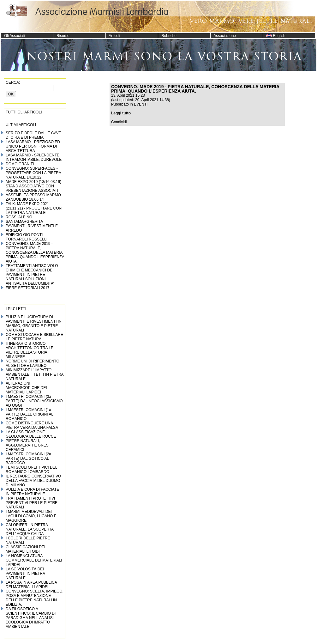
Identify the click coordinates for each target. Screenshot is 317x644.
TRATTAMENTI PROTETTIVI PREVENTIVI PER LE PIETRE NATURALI (32, 503)
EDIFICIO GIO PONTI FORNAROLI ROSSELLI (27, 237)
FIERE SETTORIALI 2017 (28, 288)
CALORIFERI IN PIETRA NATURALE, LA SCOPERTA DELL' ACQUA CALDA (30, 529)
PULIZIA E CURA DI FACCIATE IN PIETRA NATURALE (32, 492)
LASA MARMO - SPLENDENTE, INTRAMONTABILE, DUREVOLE (34, 157)
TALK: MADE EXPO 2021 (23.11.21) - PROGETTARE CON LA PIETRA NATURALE (34, 208)
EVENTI (141, 104)
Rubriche (167, 36)
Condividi (119, 122)
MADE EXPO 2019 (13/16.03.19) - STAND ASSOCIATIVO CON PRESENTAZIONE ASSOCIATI (35, 186)
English (274, 36)
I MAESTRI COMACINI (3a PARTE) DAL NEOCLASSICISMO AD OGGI (34, 401)
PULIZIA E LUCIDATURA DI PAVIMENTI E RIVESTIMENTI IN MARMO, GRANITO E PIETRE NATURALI (34, 324)
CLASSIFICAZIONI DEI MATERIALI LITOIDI (25, 549)
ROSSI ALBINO (19, 217)
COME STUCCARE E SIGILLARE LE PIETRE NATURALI (34, 337)
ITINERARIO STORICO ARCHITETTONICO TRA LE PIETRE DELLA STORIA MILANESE (30, 350)
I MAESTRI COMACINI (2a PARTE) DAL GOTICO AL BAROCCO (28, 459)
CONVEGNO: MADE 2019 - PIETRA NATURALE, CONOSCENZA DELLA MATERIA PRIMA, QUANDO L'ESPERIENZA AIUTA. (35, 252)
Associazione (223, 36)
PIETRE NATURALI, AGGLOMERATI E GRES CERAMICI (27, 445)
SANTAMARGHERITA (24, 222)
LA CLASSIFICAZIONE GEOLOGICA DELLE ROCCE (31, 434)
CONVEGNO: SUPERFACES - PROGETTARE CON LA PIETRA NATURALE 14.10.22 (33, 173)
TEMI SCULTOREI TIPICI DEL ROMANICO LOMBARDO (31, 470)
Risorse (61, 36)
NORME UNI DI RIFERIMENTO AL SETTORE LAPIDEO (33, 363)
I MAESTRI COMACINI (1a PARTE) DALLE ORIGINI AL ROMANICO (30, 414)
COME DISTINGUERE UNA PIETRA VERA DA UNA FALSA (32, 425)
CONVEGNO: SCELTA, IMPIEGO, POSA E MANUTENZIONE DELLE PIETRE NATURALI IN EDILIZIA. (35, 598)
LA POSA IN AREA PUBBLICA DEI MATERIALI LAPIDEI (31, 585)
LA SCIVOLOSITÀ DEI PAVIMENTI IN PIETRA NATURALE (25, 574)
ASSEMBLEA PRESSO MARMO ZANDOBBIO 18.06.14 (33, 197)
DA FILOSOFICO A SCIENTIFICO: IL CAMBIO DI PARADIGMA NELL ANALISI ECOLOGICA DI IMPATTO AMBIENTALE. (31, 618)
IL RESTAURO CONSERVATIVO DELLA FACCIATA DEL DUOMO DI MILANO (33, 481)
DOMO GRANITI (20, 164)
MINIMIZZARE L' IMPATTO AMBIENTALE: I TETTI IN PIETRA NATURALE (35, 374)
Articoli (113, 36)
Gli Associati (13, 36)
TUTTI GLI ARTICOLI (24, 112)
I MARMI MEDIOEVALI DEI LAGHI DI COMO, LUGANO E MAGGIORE (31, 516)
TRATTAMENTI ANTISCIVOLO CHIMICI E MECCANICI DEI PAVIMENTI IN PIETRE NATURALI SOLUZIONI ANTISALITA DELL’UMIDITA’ (32, 275)
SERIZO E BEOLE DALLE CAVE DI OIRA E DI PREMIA (33, 135)
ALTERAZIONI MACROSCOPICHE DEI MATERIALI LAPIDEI (26, 388)
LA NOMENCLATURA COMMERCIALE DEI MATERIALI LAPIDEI (34, 560)
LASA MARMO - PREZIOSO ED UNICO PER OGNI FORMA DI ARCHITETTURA (33, 146)
